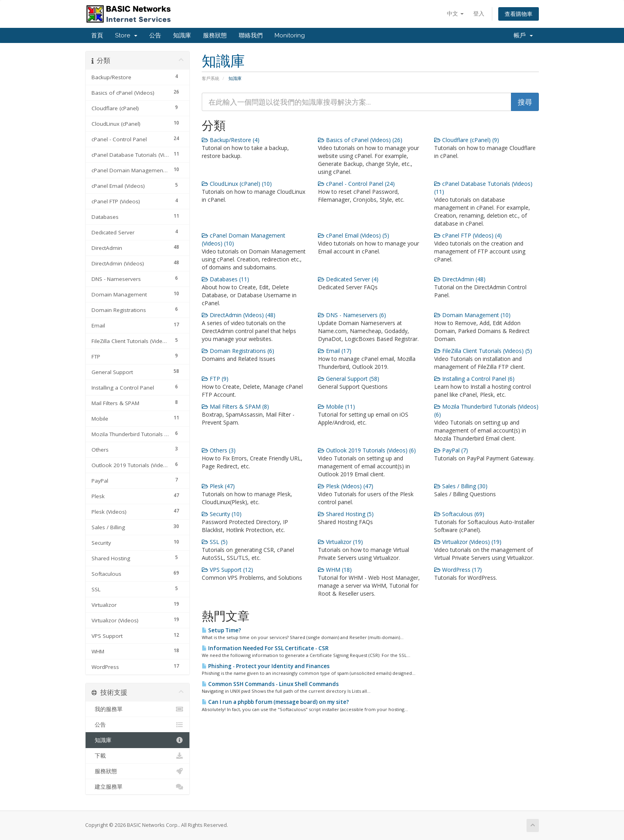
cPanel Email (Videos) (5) (354, 235)
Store (126, 35)
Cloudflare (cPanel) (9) (467, 140)
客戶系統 (211, 78)
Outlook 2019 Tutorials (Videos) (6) (367, 450)
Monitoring (290, 35)
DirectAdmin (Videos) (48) (239, 315)
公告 (155, 35)
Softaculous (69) (459, 514)
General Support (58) (349, 379)
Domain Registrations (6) (238, 351)
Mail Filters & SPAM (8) (235, 406)
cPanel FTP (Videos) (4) (468, 235)
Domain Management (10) (472, 315)
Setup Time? (221, 630)
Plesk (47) (218, 486)
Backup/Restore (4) (231, 140)
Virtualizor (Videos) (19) (468, 542)
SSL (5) (215, 542)
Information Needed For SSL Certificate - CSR (265, 648)
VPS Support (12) (227, 570)
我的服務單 (137, 709)
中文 (455, 13)
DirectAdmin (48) (460, 279)
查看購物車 (519, 14)
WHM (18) (335, 570)
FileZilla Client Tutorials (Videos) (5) (483, 351)
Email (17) (335, 351)
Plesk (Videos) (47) (346, 486)
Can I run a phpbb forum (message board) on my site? (275, 702)
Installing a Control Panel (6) (474, 379)
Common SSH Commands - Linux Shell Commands (270, 684)
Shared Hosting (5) (346, 514)
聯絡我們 (251, 35)
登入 (479, 13)
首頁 (97, 35)
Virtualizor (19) (340, 542)
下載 (137, 756)
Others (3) (219, 450)
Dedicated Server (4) (348, 279)
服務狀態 (215, 35)
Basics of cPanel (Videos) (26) (360, 140)
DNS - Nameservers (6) (352, 315)
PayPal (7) (451, 450)
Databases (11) (225, 279)
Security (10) (222, 514)
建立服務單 (137, 787)
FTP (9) (215, 379)
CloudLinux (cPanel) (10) (237, 184)
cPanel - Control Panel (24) (356, 184)
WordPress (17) (458, 570)
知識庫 (182, 35)
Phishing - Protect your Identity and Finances (266, 666)
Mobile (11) (336, 406)
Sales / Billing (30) (461, 486)
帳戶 (523, 35)
